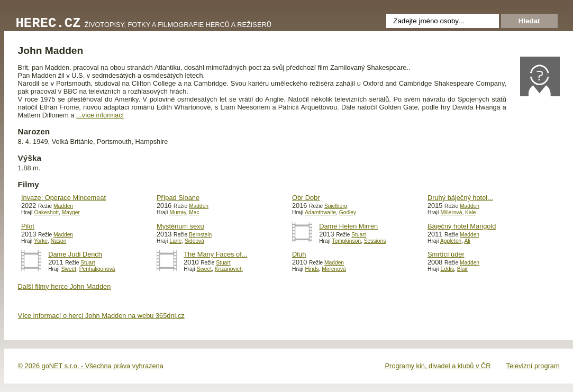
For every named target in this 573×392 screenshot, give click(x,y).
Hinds (312, 269)
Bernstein (200, 235)
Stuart (358, 235)
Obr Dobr (306, 198)
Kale (470, 212)
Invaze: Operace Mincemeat (63, 198)
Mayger (71, 212)
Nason (59, 241)
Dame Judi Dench (75, 254)
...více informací (100, 115)
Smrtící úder (446, 254)
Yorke (41, 241)
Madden (63, 206)
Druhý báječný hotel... (460, 198)
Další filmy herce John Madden (65, 286)
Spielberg (336, 206)
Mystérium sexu (180, 226)
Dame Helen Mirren (348, 226)
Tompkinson (346, 241)
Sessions (375, 241)
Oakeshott (46, 212)
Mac (194, 212)
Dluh (299, 254)
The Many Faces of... (215, 254)
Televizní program (533, 366)
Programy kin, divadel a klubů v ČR (438, 366)
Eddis (447, 269)
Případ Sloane (178, 198)
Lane (175, 241)
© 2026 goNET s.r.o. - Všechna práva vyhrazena (91, 366)
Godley (348, 212)
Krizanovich (229, 269)
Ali (467, 241)
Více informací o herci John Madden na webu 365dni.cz (101, 316)
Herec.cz (48, 24)
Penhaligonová (97, 269)
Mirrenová (334, 269)
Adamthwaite (320, 212)
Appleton (451, 241)
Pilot (28, 226)
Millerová (451, 212)
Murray (178, 212)
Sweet (69, 269)
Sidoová (194, 241)
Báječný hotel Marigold (462, 226)
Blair (462, 269)
